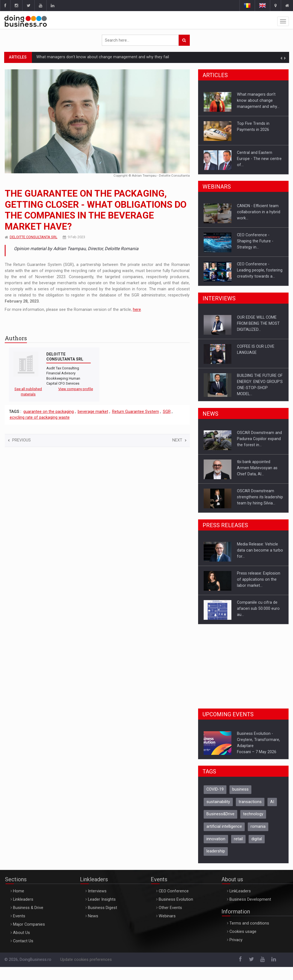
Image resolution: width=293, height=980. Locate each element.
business (240, 789)
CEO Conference (174, 891)
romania (258, 827)
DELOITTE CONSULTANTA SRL (34, 237)
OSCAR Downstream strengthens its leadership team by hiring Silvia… (260, 497)
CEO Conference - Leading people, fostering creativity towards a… (260, 270)
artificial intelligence (224, 827)
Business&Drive (220, 814)
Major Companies (29, 924)
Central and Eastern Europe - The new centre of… (259, 159)
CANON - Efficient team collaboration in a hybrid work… (259, 212)
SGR (167, 412)
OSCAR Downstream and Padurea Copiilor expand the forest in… (259, 439)
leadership (216, 851)
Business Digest (103, 908)
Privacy (236, 940)
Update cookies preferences (86, 960)
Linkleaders (23, 899)
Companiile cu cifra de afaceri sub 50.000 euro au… (258, 608)
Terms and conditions (249, 923)
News (93, 916)
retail (238, 839)
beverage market (93, 412)
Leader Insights (102, 899)
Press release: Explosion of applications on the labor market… (259, 579)
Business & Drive (28, 908)
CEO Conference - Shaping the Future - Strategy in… (255, 241)
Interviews (97, 891)
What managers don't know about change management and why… (258, 100)
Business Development (250, 899)
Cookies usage (243, 932)
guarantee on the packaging (49, 412)
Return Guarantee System (136, 412)
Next (179, 440)
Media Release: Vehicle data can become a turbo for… (260, 550)
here (137, 310)
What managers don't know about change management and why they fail (103, 57)
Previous (19, 440)
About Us (22, 933)
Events (19, 916)
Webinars (167, 916)
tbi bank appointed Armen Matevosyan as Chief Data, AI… (257, 468)
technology (253, 814)
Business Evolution (176, 899)
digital (257, 839)
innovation (216, 839)
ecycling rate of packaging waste (40, 417)
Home (19, 891)
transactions (250, 802)
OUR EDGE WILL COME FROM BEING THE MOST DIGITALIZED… (258, 323)
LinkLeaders (240, 891)
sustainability (218, 802)
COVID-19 (215, 789)
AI (272, 802)
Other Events (170, 908)
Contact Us (23, 941)
